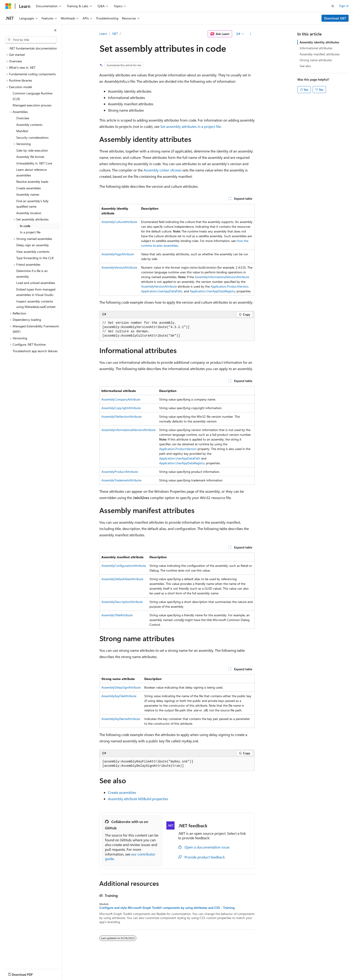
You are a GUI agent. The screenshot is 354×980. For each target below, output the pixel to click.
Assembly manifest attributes (320, 54)
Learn (103, 34)
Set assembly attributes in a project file (191, 126)
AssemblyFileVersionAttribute (121, 416)
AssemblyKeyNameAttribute (121, 719)
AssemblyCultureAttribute (119, 222)
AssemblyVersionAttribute (119, 267)
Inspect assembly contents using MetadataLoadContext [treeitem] (36, 304)
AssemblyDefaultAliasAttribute (122, 579)
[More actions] (251, 34)
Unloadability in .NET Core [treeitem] (34, 163)
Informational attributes (316, 48)
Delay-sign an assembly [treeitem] (33, 245)
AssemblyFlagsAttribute (118, 254)
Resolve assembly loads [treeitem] (32, 182)
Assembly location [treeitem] (29, 213)
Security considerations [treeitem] (32, 137)
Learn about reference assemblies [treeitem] (31, 172)
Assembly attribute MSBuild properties (138, 799)
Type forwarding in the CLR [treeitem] (35, 258)
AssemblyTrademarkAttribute (121, 480)
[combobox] (31, 40)
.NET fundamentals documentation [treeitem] (33, 48)
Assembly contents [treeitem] (29, 125)
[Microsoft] (8, 6)
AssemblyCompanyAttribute (121, 399)
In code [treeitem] (25, 226)
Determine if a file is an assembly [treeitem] (32, 274)
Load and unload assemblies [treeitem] (36, 283)
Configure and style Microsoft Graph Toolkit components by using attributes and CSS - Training (167, 908)
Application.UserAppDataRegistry (213, 291)
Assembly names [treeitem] (28, 194)
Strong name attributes (316, 60)
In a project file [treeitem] (30, 232)
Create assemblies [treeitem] (29, 188)
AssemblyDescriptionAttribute (122, 602)
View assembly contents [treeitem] (33, 252)
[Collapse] (55, 30)
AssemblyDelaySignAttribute (121, 687)
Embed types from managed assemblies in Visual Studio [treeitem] (36, 292)
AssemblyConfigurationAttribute (124, 566)
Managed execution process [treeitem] (32, 105)
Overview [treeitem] (23, 118)
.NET (115, 34)
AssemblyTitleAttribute (117, 615)
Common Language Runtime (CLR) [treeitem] (33, 96)
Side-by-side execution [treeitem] (32, 150)
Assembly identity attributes (319, 42)
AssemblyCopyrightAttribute (121, 408)
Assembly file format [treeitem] (30, 157)
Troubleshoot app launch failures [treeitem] (35, 351)
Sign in (344, 6)
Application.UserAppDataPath (162, 291)
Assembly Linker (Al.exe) (163, 170)
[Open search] (333, 6)
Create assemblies (122, 792)
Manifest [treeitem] (22, 131)
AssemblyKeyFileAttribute (119, 696)
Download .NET (335, 18)
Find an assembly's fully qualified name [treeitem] (32, 204)
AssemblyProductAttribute (120, 472)
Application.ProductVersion (229, 286)
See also (305, 66)
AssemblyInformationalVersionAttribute (222, 277)
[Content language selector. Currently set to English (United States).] (26, 973)
